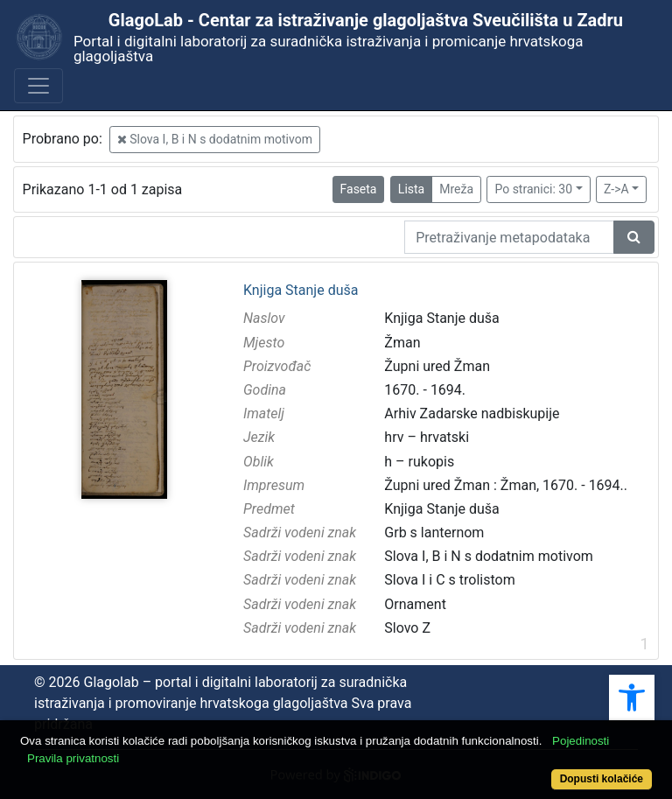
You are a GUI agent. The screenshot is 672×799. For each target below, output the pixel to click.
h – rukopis (419, 462)
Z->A (616, 189)
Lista (411, 189)
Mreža (456, 189)
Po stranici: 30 (533, 189)
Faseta (359, 189)
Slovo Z (407, 628)
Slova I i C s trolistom (449, 580)
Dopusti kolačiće (602, 779)
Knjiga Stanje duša (301, 291)
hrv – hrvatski (427, 437)
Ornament (415, 604)
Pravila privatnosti (73, 758)
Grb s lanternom (434, 533)
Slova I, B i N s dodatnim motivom (215, 139)
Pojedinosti (581, 741)
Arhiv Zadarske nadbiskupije (472, 414)
